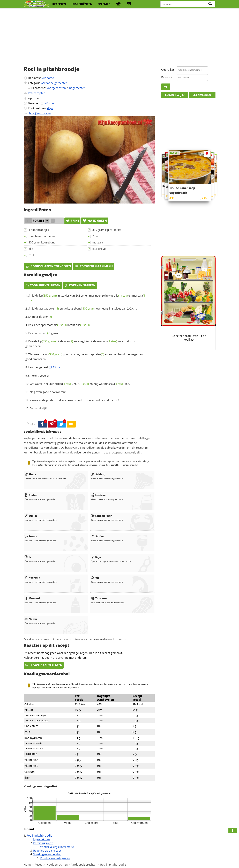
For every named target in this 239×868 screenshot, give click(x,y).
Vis (95, 578)
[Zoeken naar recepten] (188, 4)
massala (98, 242)
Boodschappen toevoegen (48, 266)
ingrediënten (82, 4)
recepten (59, 4)
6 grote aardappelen (42, 236)
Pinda (30, 474)
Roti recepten (37, 93)
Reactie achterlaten (44, 665)
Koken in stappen (80, 285)
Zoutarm (99, 598)
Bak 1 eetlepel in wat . (59, 325)
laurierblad (99, 249)
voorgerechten (56, 88)
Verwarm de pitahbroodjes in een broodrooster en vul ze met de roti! (74, 400)
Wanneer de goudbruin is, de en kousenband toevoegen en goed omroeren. (84, 357)
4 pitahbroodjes (39, 230)
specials (104, 4)
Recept (39, 865)
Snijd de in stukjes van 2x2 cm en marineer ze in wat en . (85, 298)
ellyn (50, 108)
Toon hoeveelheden (43, 285)
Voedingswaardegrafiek (55, 858)
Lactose (98, 495)
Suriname (48, 78)
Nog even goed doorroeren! (48, 392)
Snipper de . (40, 317)
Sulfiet (98, 536)
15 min (55, 367)
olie (31, 249)
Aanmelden (202, 95)
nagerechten (77, 88)
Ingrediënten (42, 839)
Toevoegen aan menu (94, 266)
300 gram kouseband (42, 242)
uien (47, 317)
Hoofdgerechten (57, 865)
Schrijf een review (40, 113)
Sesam (31, 536)
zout (31, 255)
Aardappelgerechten (54, 83)
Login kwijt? (175, 95)
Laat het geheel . (45, 367)
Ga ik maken (95, 221)
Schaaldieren (102, 516)
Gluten (31, 495)
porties (35, 98)
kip (48, 296)
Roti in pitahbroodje (39, 836)
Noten (31, 619)
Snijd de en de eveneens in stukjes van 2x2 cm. (83, 309)
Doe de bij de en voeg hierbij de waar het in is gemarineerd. (80, 344)
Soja (96, 557)
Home (28, 865)
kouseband (81, 309)
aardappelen (49, 309)
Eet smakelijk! (38, 408)
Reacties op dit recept (47, 851)
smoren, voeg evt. (40, 376)
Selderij (98, 474)
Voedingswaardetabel (47, 854)
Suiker (31, 516)
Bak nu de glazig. (44, 333)
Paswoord (168, 77)
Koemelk (32, 578)
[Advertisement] (120, 36)
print (72, 221)
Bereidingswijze (43, 843)
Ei (28, 557)
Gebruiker (168, 70)
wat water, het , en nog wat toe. (80, 384)
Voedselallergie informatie (57, 847)
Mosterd (32, 598)
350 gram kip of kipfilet (107, 230)
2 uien (96, 236)
